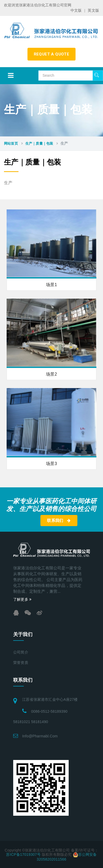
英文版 (93, 10)
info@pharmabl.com (40, 736)
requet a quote (52, 54)
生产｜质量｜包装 (39, 143)
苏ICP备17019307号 (23, 854)
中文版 (76, 10)
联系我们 (59, 521)
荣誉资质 (21, 663)
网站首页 (11, 143)
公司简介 (21, 652)
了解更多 (22, 600)
